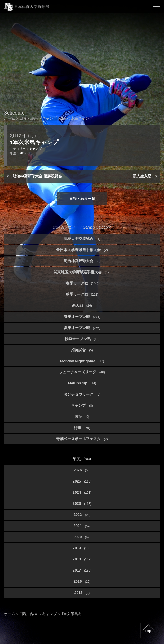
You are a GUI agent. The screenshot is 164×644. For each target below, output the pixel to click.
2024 (82, 492)
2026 (82, 470)
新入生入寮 (142, 176)
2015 (82, 593)
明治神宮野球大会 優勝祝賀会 (37, 176)
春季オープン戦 (82, 317)
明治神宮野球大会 (82, 261)
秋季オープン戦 (82, 339)
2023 (82, 503)
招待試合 (82, 350)
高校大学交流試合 (82, 239)
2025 (82, 481)
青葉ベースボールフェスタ (82, 439)
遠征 (82, 417)
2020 (82, 537)
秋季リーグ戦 (82, 294)
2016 (82, 581)
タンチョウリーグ (82, 394)
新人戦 (82, 305)
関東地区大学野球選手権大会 (82, 272)
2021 (82, 526)
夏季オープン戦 (82, 328)
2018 (23, 153)
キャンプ (35, 149)
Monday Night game (82, 361)
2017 (82, 570)
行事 (82, 428)
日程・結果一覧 (82, 199)
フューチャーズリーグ (82, 372)
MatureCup (82, 383)
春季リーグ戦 (82, 283)
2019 (82, 548)
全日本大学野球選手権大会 (82, 250)
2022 (82, 515)
